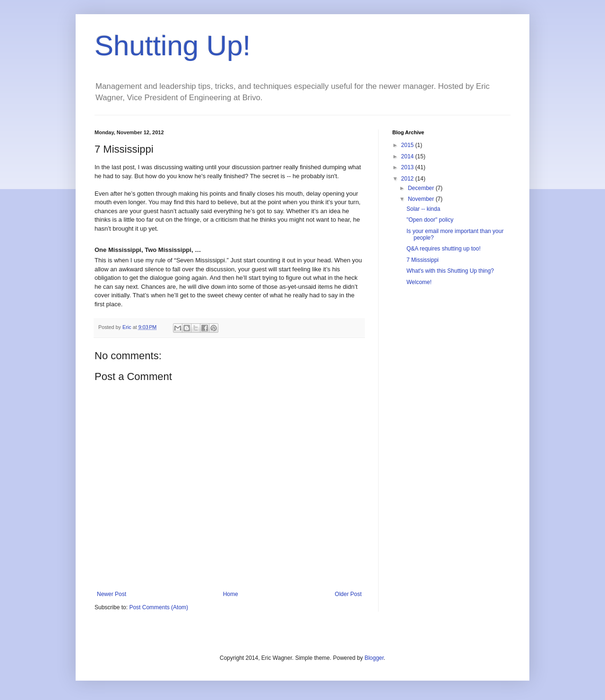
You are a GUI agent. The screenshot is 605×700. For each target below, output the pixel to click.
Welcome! (419, 282)
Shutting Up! (173, 46)
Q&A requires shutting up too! (444, 249)
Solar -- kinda (423, 209)
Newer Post (112, 594)
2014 (408, 156)
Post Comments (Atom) (159, 607)
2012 (408, 179)
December (422, 188)
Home (231, 594)
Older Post (348, 594)
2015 (408, 145)
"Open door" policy (430, 220)
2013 (408, 167)
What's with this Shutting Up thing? (450, 271)
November (422, 199)
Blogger (374, 658)
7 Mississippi (423, 260)
